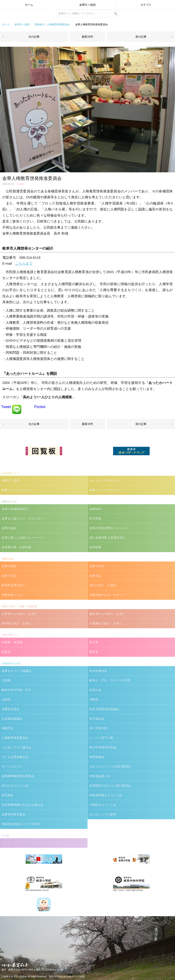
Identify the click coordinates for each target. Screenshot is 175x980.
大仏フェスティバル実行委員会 (110, 767)
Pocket (40, 407)
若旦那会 (8, 795)
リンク (6, 843)
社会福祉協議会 (12, 719)
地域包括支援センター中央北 (21, 824)
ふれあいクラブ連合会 (16, 747)
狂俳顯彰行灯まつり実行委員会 (110, 786)
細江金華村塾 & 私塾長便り (107, 538)
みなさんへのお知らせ (104, 480)
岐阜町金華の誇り (13, 585)
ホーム (29, 5)
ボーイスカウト (12, 767)
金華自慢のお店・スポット (107, 595)
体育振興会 (97, 757)
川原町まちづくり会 (103, 805)
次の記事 (34, 37)
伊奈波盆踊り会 (100, 776)
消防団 (94, 699)
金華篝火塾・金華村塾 (16, 547)
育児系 (94, 642)
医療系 (6, 652)
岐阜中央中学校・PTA (16, 690)
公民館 (6, 680)
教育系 (94, 652)
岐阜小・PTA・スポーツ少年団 (110, 680)
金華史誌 (95, 576)
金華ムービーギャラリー (106, 490)
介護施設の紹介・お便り (106, 623)
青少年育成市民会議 (103, 747)
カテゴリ (146, 5)
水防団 (6, 699)
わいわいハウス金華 (103, 814)
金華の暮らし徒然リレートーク (22, 538)
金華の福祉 (9, 528)
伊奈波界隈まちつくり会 (106, 795)
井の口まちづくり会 (15, 786)
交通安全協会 (11, 709)
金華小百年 (97, 566)
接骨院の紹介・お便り (16, 623)
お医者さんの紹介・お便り (19, 614)
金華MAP (95, 509)
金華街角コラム (12, 595)
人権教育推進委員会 (58, 24)
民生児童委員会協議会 (104, 709)
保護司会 (8, 728)
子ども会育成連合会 (15, 757)
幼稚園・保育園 (12, 642)
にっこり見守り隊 (101, 738)
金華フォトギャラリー (16, 490)
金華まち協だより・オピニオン (22, 518)
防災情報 (95, 518)
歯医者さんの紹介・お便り (107, 614)
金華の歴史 (9, 566)
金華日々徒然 (87, 5)
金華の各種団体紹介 (15, 509)
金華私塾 (95, 547)
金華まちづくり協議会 (16, 671)
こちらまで (24, 264)
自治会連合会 (98, 671)
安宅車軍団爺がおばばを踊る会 (22, 805)
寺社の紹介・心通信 (103, 585)
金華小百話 (9, 576)
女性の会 (95, 690)
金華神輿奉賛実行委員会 (18, 776)
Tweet (6, 407)
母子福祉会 (97, 719)
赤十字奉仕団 (98, 728)
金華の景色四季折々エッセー (109, 528)
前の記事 (141, 37)
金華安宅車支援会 (13, 814)
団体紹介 (40, 24)
